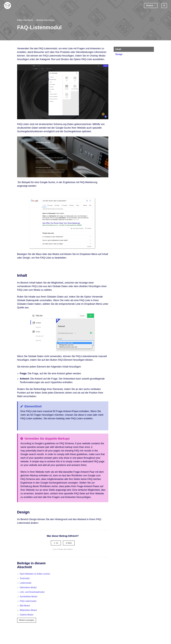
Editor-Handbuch (25, 20)
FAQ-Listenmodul (28, 601)
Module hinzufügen (45, 20)
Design (119, 54)
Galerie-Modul (26, 615)
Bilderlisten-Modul (28, 610)
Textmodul (25, 578)
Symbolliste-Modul (29, 597)
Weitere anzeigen (27, 620)
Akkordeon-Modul (28, 587)
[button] (56, 543)
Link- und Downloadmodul (32, 592)
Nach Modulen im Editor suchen (35, 574)
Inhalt (118, 49)
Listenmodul (26, 583)
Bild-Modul (25, 606)
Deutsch (150, 5)
